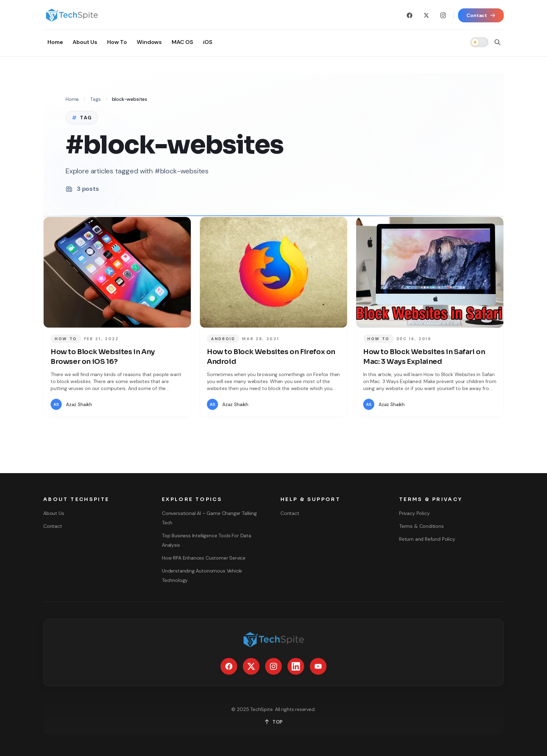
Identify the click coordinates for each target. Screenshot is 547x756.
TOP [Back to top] (273, 722)
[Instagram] (443, 15)
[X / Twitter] (426, 15)
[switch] (479, 42)
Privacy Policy (414, 513)
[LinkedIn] (296, 666)
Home (72, 99)
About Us (54, 513)
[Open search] (497, 42)
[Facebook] (410, 15)
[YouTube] (318, 666)
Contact (53, 526)
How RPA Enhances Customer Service (204, 558)
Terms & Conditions (421, 526)
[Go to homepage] (72, 15)
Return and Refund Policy (427, 539)
